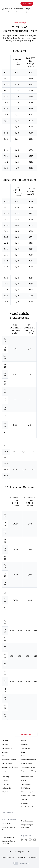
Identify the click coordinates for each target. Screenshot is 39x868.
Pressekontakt (25, 803)
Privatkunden (6, 823)
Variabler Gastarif (26, 756)
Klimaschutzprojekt (27, 792)
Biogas (23, 752)
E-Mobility (5, 777)
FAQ (10, 852)
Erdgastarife (25, 745)
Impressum (21, 857)
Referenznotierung (21, 12)
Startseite (6, 9)
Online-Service (8, 12)
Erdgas (28, 9)
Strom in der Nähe (7, 763)
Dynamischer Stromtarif (9, 760)
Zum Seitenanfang (26, 734)
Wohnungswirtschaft (9, 837)
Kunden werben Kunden (28, 796)
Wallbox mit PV (6, 788)
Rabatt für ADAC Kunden (29, 807)
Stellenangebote (26, 784)
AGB (29, 852)
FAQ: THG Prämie (7, 792)
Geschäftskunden (27, 4)
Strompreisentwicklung (8, 771)
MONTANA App (26, 788)
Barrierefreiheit (32, 857)
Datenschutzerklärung (8, 857)
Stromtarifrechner (7, 748)
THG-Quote (5, 784)
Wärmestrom (5, 756)
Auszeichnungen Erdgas (28, 767)
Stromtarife (5, 745)
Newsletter (24, 799)
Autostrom (5, 752)
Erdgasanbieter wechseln (28, 760)
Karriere (24, 781)
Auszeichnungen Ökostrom (10, 767)
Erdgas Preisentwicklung (28, 771)
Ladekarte (5, 781)
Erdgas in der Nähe (27, 763)
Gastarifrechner (26, 748)
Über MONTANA (27, 777)
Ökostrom (5, 741)
